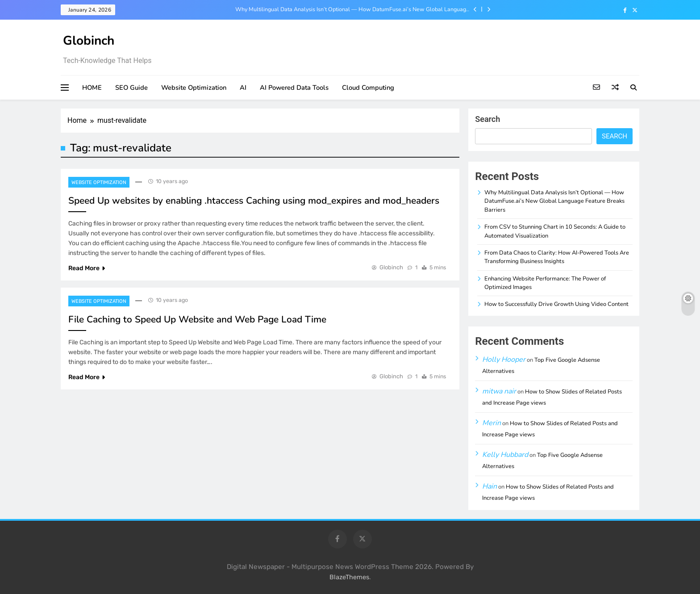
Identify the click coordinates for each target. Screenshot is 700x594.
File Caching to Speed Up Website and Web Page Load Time (197, 319)
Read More (87, 268)
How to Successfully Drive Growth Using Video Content (556, 304)
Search (487, 119)
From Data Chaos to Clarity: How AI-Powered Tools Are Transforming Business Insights (557, 257)
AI (243, 88)
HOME (92, 88)
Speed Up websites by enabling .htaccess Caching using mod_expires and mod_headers (254, 201)
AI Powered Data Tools (294, 88)
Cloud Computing (368, 88)
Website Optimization (194, 88)
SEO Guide (131, 88)
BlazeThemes (349, 577)
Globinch (89, 41)
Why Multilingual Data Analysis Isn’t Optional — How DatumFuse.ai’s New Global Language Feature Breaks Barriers (352, 9)
